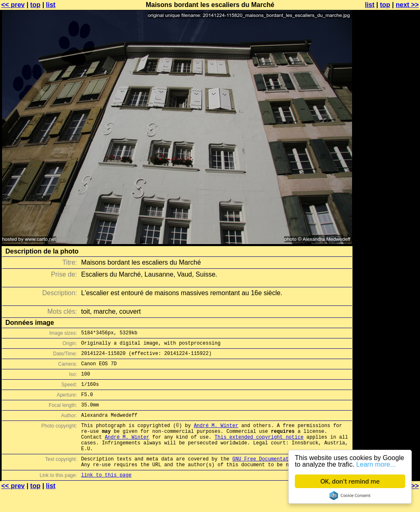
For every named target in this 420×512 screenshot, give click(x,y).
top (35, 5)
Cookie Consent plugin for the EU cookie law (350, 496)
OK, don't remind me (350, 481)
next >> (407, 5)
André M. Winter (216, 438)
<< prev (13, 5)
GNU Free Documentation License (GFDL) (287, 477)
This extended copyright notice (259, 452)
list (51, 5)
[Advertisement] (387, 204)
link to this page (106, 496)
